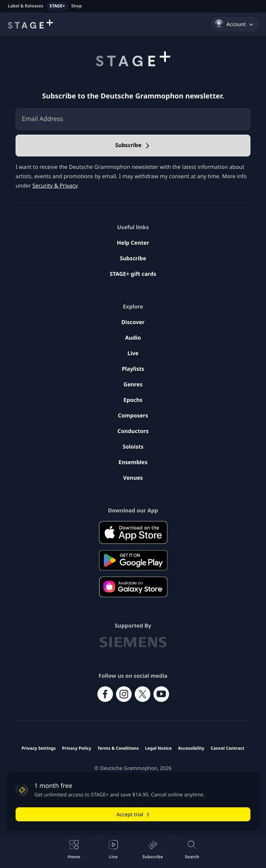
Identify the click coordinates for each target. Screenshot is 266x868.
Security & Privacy (55, 186)
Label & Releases (26, 6)
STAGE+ (57, 6)
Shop (77, 6)
